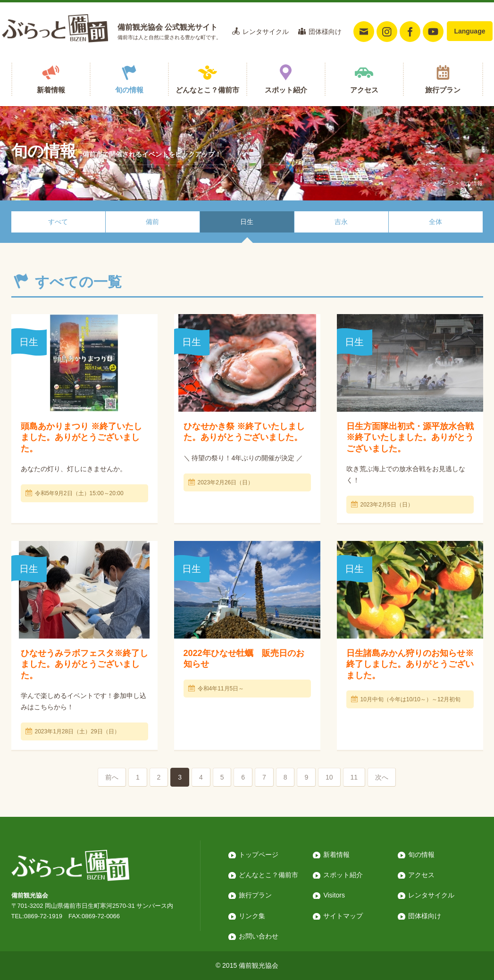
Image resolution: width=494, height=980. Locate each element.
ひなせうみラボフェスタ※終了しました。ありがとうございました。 (84, 664)
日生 (247, 222)
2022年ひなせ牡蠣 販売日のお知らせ (244, 659)
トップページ (437, 183)
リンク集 (252, 916)
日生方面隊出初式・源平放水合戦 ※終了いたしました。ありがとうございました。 (410, 437)
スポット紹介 (286, 90)
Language (469, 31)
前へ (112, 777)
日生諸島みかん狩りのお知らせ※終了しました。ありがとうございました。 (410, 664)
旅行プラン (443, 90)
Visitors (334, 895)
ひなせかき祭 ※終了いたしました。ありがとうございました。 (244, 432)
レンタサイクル (266, 32)
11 (354, 777)
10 (329, 777)
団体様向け (325, 32)
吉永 (341, 222)
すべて (58, 222)
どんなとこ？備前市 (207, 90)
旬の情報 (129, 90)
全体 (435, 222)
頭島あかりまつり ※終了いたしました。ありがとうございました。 (81, 437)
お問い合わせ (259, 936)
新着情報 (51, 90)
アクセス (364, 90)
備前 (152, 222)
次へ (382, 777)
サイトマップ (343, 916)
